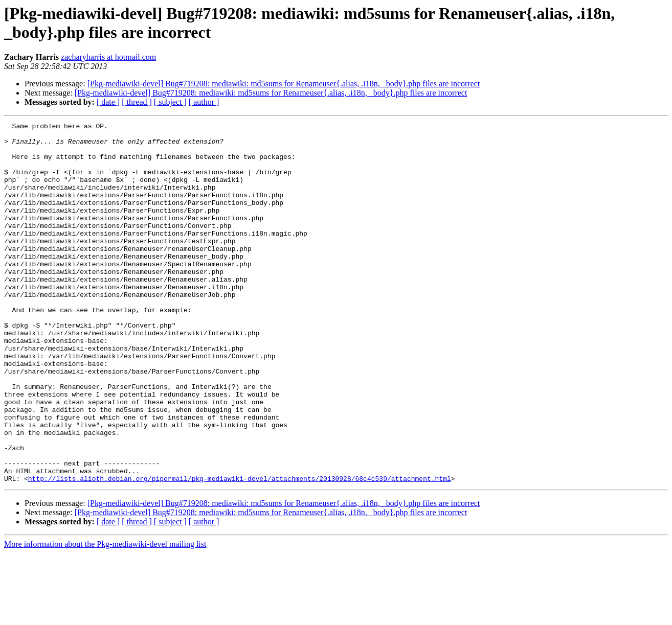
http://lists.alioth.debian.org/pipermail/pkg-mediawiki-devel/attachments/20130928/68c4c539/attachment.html (240, 550)
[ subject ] (170, 102)
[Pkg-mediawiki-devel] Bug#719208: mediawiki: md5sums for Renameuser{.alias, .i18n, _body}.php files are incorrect (284, 84)
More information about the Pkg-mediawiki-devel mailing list (105, 616)
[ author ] (204, 102)
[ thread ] (137, 102)
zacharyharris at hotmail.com (108, 57)
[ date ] (108, 102)
